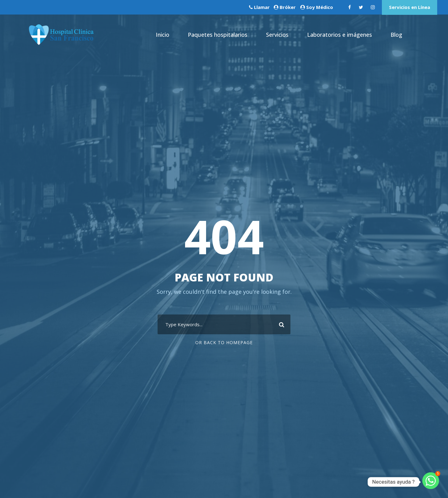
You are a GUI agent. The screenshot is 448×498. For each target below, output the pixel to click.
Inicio (163, 35)
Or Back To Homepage (224, 342)
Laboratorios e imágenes (340, 35)
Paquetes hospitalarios (218, 35)
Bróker (288, 7)
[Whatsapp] (431, 482)
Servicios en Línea (410, 7)
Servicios (277, 35)
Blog (396, 35)
